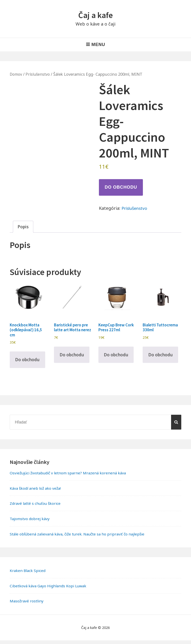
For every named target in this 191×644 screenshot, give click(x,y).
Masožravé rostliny (27, 605)
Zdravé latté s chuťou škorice (37, 507)
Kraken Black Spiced (28, 574)
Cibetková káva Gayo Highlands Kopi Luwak (50, 589)
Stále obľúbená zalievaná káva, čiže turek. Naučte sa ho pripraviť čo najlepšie (81, 537)
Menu (95, 45)
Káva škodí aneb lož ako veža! (37, 492)
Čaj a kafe (95, 15)
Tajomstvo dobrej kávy (31, 522)
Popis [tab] (23, 227)
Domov (17, 74)
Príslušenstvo (39, 74)
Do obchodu (121, 187)
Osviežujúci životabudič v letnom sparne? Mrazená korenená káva (71, 477)
